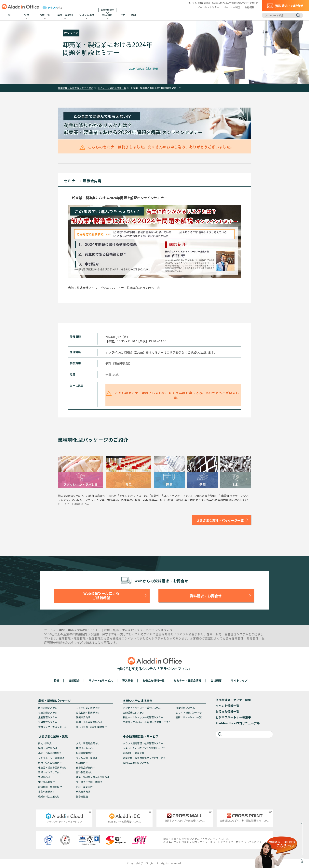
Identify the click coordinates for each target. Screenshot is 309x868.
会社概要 (249, 7)
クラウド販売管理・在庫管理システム (143, 743)
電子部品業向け (47, 782)
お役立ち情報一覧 (154, 680)
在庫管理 (65, 638)
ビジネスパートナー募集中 (233, 717)
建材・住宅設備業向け (50, 763)
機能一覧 (45, 15)
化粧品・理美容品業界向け (52, 767)
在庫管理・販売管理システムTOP (76, 88)
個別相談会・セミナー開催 (233, 700)
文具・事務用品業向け (88, 743)
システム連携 (87, 15)
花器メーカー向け (86, 748)
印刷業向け (82, 763)
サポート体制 (128, 15)
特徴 (27, 15)
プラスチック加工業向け (89, 782)
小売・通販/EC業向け (50, 753)
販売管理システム (48, 708)
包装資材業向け (84, 753)
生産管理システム (48, 717)
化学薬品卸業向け (86, 767)
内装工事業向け (84, 787)
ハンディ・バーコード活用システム (142, 708)
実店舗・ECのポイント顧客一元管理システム (147, 722)
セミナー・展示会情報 (188, 680)
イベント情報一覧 (227, 706)
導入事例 (107, 14)
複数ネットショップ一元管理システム (143, 717)
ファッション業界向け (88, 708)
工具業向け (44, 777)
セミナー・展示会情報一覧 (112, 88)
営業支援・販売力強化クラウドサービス (144, 758)
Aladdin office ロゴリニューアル (238, 723)
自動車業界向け (47, 791)
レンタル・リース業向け (51, 758)
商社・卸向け (45, 743)
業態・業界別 (65, 15)
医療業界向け (83, 717)
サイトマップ (239, 680)
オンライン (71, 33)
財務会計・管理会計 (134, 753)
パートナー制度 (232, 7)
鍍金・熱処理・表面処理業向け (93, 777)
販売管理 (80, 638)
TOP (9, 15)
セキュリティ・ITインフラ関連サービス (144, 748)
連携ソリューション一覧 (189, 717)
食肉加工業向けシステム (136, 763)
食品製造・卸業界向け (88, 712)
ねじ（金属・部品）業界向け (91, 727)
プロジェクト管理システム (52, 727)
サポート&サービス (101, 680)
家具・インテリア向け (50, 772)
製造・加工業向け (48, 748)
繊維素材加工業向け (49, 796)
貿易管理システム (48, 722)
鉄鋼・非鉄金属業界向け (89, 722)
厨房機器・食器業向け (50, 787)
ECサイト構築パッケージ (189, 712)
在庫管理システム (48, 712)
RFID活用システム (185, 708)
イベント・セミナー (208, 7)
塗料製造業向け (84, 772)
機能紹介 (74, 680)
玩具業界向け (83, 791)
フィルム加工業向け (87, 758)
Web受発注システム (134, 712)
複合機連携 (82, 796)
